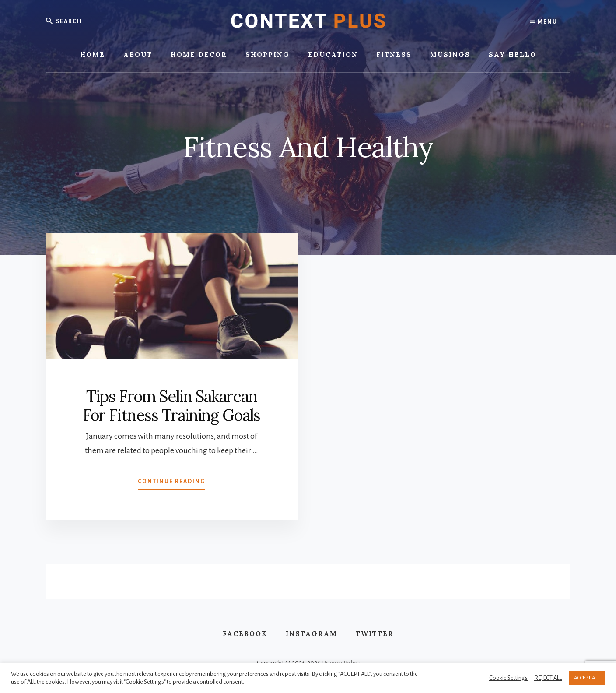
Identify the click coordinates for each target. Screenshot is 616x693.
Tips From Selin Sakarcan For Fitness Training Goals (171, 406)
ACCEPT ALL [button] (587, 678)
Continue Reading (171, 483)
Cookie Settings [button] (508, 678)
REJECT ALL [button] (548, 678)
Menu (544, 22)
